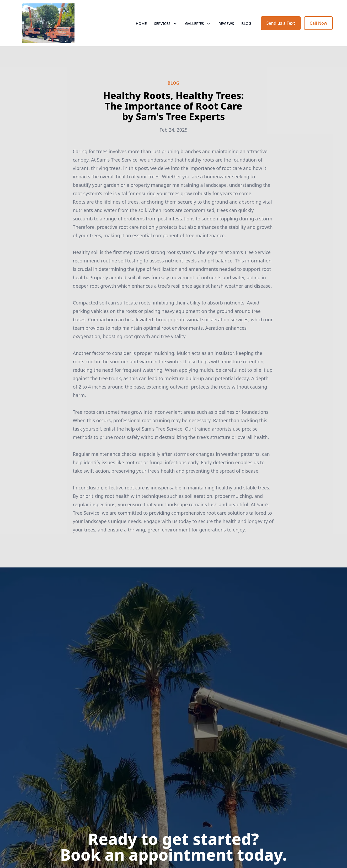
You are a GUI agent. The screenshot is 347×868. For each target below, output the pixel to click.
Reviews (226, 24)
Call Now (319, 23)
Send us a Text (281, 23)
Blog (246, 24)
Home (141, 24)
